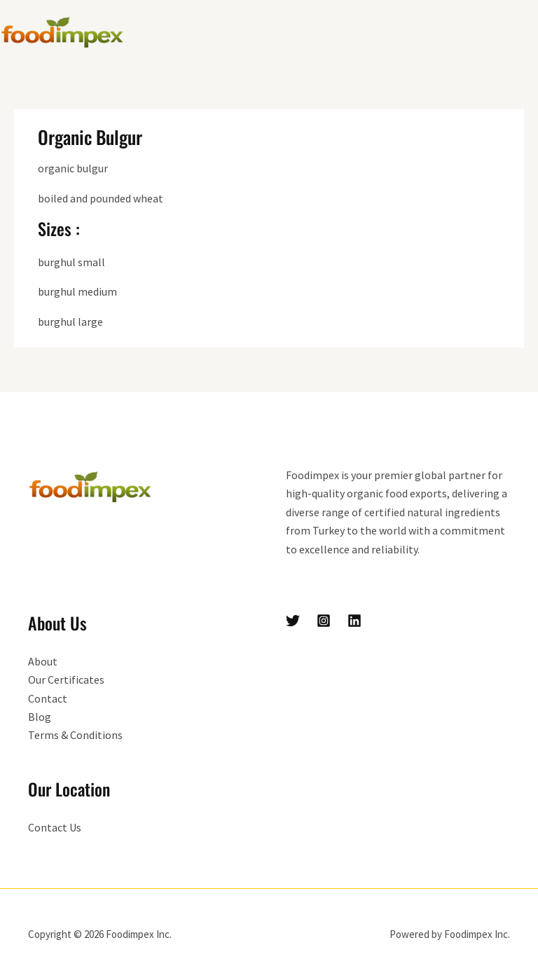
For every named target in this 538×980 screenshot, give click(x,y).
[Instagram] (324, 621)
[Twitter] (293, 621)
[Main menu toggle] (523, 32)
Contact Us (55, 827)
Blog (40, 717)
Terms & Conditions (75, 735)
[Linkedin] (354, 621)
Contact (48, 698)
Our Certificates (66, 679)
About (43, 661)
